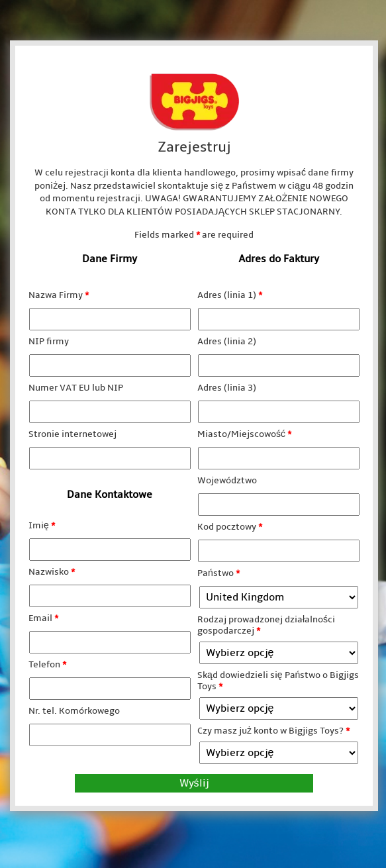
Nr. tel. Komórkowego (74, 711)
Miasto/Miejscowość (244, 434)
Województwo (227, 480)
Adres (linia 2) (227, 341)
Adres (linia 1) (230, 295)
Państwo (218, 573)
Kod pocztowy (230, 527)
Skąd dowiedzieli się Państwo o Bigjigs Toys (278, 681)
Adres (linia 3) (227, 388)
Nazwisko (52, 572)
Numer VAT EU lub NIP (76, 388)
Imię (42, 525)
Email (43, 618)
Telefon (47, 664)
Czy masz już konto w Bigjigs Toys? (273, 731)
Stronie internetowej (72, 434)
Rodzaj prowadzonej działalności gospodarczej (266, 625)
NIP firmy (49, 341)
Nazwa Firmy (59, 295)
